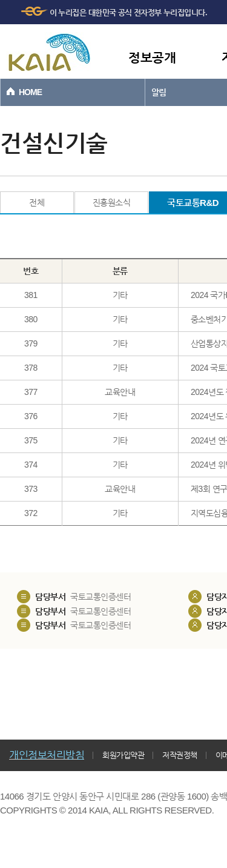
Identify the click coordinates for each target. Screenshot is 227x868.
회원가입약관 (123, 755)
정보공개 (152, 57)
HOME (30, 92)
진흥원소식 (112, 202)
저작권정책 (180, 755)
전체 (37, 202)
